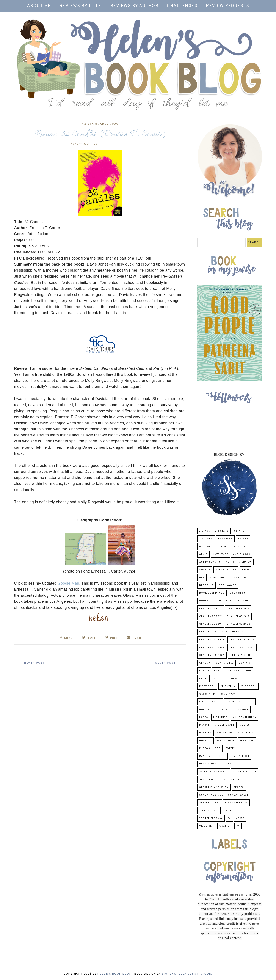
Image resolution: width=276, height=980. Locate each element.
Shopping (206, 779)
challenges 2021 (234, 632)
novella (205, 741)
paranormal (226, 741)
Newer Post (35, 663)
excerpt (218, 679)
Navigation (225, 733)
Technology (208, 811)
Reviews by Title (81, 6)
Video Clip (207, 826)
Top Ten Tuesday (211, 818)
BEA (202, 578)
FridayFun (228, 686)
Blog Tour (217, 578)
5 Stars (223, 547)
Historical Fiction (240, 702)
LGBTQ (204, 717)
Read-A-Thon (240, 756)
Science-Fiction (245, 772)
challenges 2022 (212, 640)
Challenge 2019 (211, 624)
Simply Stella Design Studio (187, 974)
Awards (205, 570)
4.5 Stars (90, 124)
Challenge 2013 (238, 609)
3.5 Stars (206, 539)
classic (205, 663)
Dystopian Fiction (238, 671)
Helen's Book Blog (114, 974)
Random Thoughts (212, 756)
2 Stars (205, 531)
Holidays (206, 710)
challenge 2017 (211, 616)
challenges (208, 632)
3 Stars (239, 531)
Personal (247, 741)
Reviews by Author (134, 6)
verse (240, 818)
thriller (229, 811)
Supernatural (210, 803)
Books (204, 601)
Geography (208, 694)
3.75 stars (225, 539)
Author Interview (239, 562)
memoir (205, 725)
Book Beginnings (212, 593)
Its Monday (241, 710)
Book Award (228, 585)
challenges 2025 (242, 647)
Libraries (220, 717)
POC (115, 124)
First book (207, 686)
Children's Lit (240, 655)
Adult (105, 124)
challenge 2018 (238, 616)
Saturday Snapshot (214, 772)
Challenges (182, 6)
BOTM (218, 601)
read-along (208, 764)
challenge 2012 (211, 609)
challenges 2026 (212, 655)
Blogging (206, 585)
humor (223, 710)
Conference (225, 663)
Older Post (165, 663)
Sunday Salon (238, 795)
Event (203, 679)
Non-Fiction (247, 733)
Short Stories (229, 779)
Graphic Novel (210, 702)
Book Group (239, 593)
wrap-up (225, 826)
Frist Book (249, 686)
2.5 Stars (222, 531)
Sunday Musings (211, 795)
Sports (239, 787)
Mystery (205, 733)
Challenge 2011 (237, 601)
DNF (217, 671)
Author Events (210, 562)
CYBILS (204, 671)
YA (238, 826)
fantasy (235, 679)
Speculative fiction (214, 787)
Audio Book (242, 554)
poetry (231, 748)
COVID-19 (245, 663)
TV (229, 818)
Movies (245, 725)
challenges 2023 (242, 640)
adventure (220, 554)
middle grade (225, 725)
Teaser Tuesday (236, 803)
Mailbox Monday (244, 717)
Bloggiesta (238, 578)
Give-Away (229, 694)
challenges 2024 (212, 647)
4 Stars (243, 539)
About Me (39, 6)
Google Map (68, 583)
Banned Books (226, 570)
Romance (228, 764)
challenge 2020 (239, 624)
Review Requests (228, 6)
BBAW (245, 570)
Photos (205, 748)
